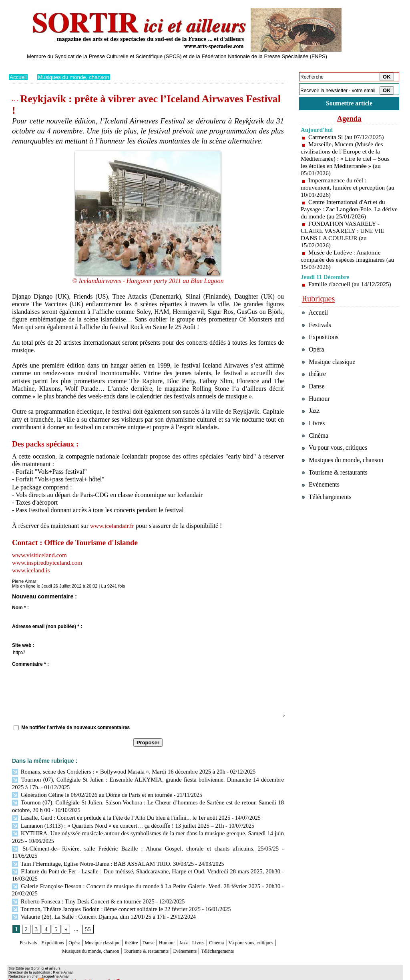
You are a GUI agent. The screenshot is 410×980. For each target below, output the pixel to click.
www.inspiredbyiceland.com (49, 563)
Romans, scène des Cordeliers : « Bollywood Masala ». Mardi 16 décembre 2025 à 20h (114, 771)
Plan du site (20, 974)
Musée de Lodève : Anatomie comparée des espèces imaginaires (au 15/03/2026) (345, 261)
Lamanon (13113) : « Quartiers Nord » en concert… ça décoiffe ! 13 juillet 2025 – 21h (114, 823)
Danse (177, 929)
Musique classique (119, 929)
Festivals (24, 929)
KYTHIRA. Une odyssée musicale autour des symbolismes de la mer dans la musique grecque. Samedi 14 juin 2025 (148, 830)
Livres (239, 929)
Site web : (23, 645)
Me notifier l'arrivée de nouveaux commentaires (75, 727)
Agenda (349, 119)
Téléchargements (148, 945)
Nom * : (20, 608)
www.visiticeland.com (41, 555)
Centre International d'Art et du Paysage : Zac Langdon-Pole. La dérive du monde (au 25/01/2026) (345, 210)
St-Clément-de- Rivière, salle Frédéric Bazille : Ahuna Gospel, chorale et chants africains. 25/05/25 (128, 845)
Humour (200, 929)
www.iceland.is (32, 570)
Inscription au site (86, 974)
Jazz (221, 929)
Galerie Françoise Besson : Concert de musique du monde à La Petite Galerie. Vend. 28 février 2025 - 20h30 (146, 874)
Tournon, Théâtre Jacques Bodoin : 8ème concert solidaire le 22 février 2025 (102, 896)
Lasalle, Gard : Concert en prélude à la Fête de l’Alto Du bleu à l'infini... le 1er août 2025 (117, 815)
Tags (112, 974)
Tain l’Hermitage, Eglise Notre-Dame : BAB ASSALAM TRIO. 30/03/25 (99, 852)
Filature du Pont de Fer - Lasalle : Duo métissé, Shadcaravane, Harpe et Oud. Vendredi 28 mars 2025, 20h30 (146, 859)
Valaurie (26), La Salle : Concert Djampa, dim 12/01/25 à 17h (85, 903)
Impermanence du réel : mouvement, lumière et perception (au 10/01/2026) (345, 189)
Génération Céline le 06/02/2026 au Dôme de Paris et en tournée (89, 793)
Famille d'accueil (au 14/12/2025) (352, 285)
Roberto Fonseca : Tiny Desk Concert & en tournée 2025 (80, 888)
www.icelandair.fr (113, 526)
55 (87, 916)
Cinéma (261, 929)
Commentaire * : (30, 664)
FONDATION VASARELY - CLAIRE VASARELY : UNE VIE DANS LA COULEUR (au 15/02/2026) (344, 235)
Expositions (55, 929)
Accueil (19, 77)
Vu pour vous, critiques (337, 464)
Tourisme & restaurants (197, 937)
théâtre (156, 929)
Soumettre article (349, 104)
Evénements (247, 937)
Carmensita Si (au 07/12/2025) (348, 138)
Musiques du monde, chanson (76, 77)
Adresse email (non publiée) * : (47, 626)
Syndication (54, 974)
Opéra (83, 929)
